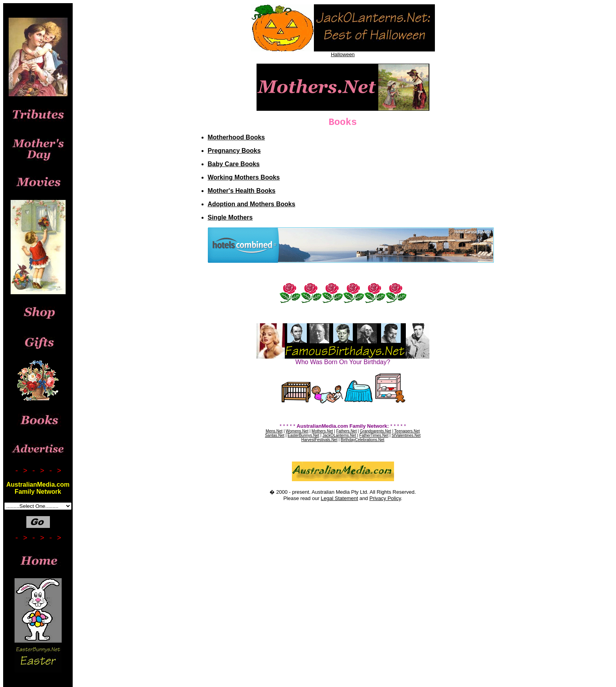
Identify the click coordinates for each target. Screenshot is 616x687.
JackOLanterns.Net (339, 435)
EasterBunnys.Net (303, 435)
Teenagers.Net (407, 431)
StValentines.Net (406, 435)
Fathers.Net (346, 431)
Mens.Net (274, 431)
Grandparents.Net (376, 431)
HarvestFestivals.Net (319, 440)
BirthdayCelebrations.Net (362, 440)
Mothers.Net (322, 431)
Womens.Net (297, 431)
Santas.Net (274, 435)
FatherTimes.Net (374, 435)
